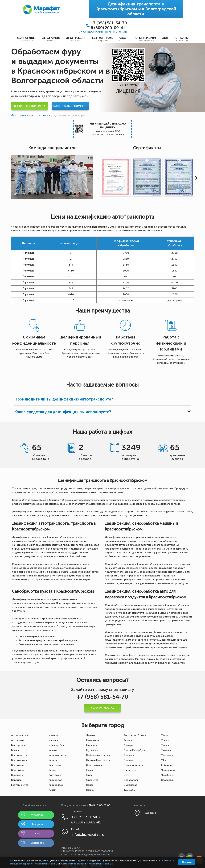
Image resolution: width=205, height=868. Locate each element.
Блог (165, 38)
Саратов (129, 760)
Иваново (54, 735)
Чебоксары (168, 770)
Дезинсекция (27, 39)
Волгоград (18, 770)
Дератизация (51, 39)
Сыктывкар (130, 785)
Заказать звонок (102, 708)
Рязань (128, 740)
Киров (52, 770)
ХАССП (124, 39)
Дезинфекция (76, 39)
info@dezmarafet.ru (88, 835)
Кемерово (55, 765)
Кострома (55, 775)
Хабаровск (168, 765)
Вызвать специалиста (30, 106)
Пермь (90, 790)
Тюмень (166, 750)
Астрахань (18, 740)
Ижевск (53, 740)
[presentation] (98, 178)
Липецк (91, 735)
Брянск (15, 750)
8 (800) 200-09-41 (108, 28)
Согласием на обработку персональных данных (87, 864)
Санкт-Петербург (134, 750)
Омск (90, 770)
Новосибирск (94, 765)
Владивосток (19, 755)
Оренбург (92, 780)
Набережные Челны (98, 755)
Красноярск (56, 785)
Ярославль (168, 780)
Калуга (53, 760)
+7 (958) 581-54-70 (109, 23)
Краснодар (55, 780)
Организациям (146, 39)
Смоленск (130, 770)
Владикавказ (19, 760)
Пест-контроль (102, 39)
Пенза (90, 785)
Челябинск (168, 775)
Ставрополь (131, 780)
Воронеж (17, 780)
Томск (165, 740)
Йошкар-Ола (57, 745)
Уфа (164, 760)
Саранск (129, 755)
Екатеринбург (20, 785)
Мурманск (92, 750)
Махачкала (93, 740)
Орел (89, 775)
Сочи (127, 775)
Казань (53, 750)
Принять (187, 862)
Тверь (165, 735)
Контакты (181, 39)
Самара (128, 745)
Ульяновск (167, 755)
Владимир (17, 765)
